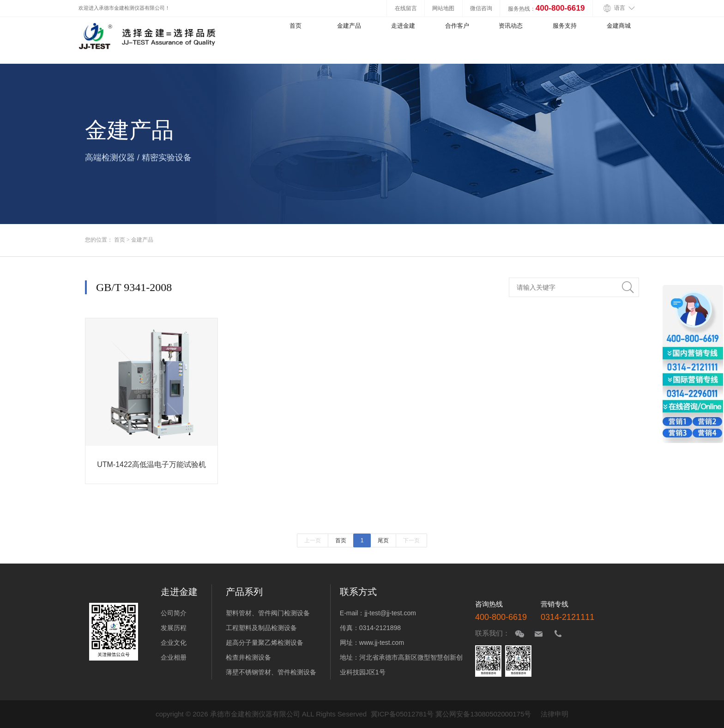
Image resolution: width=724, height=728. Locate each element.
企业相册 (174, 657)
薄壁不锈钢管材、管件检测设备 (271, 672)
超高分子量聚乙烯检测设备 (265, 643)
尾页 (383, 540)
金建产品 (349, 26)
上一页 (313, 540)
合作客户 (457, 26)
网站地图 (443, 8)
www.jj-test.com (382, 643)
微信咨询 (481, 8)
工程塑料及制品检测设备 (261, 628)
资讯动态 (511, 26)
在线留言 (406, 8)
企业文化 (174, 643)
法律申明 (555, 714)
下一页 (411, 540)
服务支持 (565, 26)
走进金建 (403, 26)
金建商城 (619, 26)
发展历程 (174, 628)
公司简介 (174, 613)
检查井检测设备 (248, 657)
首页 (296, 26)
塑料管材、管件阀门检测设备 (268, 613)
